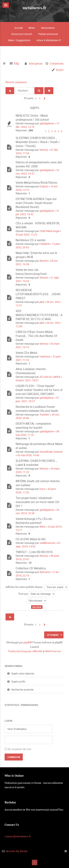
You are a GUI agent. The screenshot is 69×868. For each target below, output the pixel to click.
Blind (42, 527)
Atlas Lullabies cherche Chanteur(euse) (31, 371)
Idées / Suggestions (19, 40)
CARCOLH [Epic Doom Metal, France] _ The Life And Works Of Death (36, 336)
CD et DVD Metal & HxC (31, 539)
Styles (60, 70)
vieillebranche (47, 543)
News (32, 28)
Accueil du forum (17, 851)
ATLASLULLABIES (50, 377)
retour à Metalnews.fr (49, 40)
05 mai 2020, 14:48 (28, 455)
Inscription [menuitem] (36, 63)
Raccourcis (6, 64)
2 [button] (40, 98)
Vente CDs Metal (26, 353)
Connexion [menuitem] (57, 63)
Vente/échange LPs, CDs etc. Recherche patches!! (34, 521)
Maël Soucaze (53, 651)
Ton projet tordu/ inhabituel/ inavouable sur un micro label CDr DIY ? (38, 502)
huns (42, 489)
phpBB (27, 642)
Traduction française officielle (25, 651)
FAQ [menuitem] (16, 63)
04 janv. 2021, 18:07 (27, 380)
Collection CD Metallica (31, 568)
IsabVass (45, 356)
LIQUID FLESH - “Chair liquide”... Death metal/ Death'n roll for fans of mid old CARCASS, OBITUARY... (39, 390)
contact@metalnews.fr (18, 836)
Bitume (44, 261)
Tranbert (44, 414)
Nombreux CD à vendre (31, 240)
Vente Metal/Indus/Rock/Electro (37, 183)
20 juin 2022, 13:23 (26, 234)
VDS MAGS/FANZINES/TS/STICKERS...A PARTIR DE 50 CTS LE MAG (39, 315)
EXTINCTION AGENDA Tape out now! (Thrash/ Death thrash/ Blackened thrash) (36, 203)
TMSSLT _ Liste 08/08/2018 (34, 552)
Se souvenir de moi (20, 749)
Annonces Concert (22, 34)
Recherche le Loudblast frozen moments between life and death (37, 409)
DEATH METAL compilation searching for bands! (33, 426)
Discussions (48, 28)
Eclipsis (44, 186)
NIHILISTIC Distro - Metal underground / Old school (32, 118)
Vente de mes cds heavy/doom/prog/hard (31, 272)
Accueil (18, 28)
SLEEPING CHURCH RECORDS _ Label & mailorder (36, 463)
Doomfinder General (51, 452)
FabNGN (45, 244)
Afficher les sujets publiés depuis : (37, 587)
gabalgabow (47, 123)
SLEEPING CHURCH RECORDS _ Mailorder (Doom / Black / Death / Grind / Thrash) (38, 142)
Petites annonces (48, 34)
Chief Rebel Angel (49, 231)
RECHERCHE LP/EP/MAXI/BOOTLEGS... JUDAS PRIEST (38, 294)
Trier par (37, 594)
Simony (44, 150)
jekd (42, 302)
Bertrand (45, 572)
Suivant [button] (44, 98)
